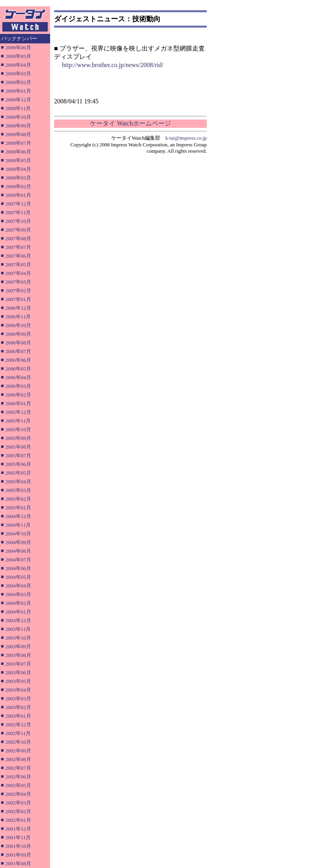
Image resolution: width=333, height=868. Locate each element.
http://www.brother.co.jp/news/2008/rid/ (113, 65)
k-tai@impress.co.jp (186, 138)
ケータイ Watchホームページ (130, 123)
